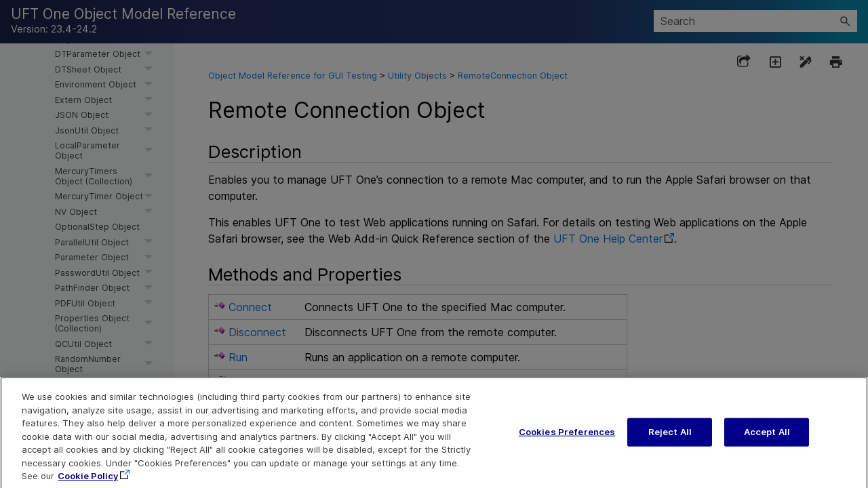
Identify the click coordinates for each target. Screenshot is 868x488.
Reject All (670, 439)
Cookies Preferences (567, 439)
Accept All (767, 439)
